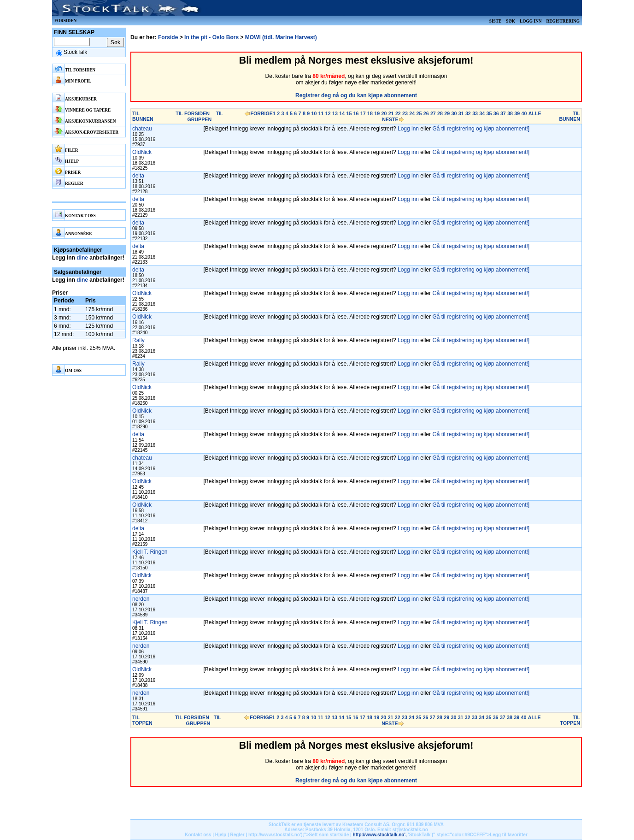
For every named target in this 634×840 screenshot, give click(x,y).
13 (335, 113)
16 (356, 113)
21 (391, 113)
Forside (168, 37)
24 (412, 113)
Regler (238, 835)
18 (370, 113)
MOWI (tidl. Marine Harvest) (281, 37)
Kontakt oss (198, 835)
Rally (138, 340)
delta (138, 176)
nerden (141, 599)
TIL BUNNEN (143, 116)
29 (447, 113)
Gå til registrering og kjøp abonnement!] (481, 129)
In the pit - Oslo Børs (211, 37)
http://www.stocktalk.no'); (276, 835)
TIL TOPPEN (142, 720)
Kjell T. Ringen (150, 552)
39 (517, 113)
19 (377, 113)
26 (426, 113)
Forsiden (65, 21)
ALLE (535, 113)
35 (489, 113)
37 (503, 113)
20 (384, 113)
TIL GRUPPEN (205, 116)
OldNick (142, 152)
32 (468, 113)
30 (454, 113)
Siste (495, 21)
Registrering (563, 21)
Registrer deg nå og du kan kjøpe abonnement (356, 95)
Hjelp (221, 835)
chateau (142, 129)
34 (482, 113)
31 (461, 113)
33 (475, 113)
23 (405, 113)
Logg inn (531, 21)
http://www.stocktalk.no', (380, 835)
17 (363, 113)
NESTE (390, 119)
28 (440, 113)
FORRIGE (261, 113)
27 (433, 113)
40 (524, 113)
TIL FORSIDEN (193, 113)
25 (419, 113)
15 (349, 113)
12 (328, 113)
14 (342, 113)
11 (321, 113)
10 (314, 113)
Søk (511, 21)
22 (398, 113)
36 (496, 113)
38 (510, 113)
